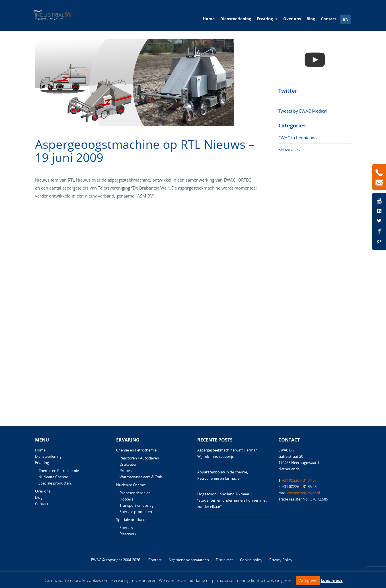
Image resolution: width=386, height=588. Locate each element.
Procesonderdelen (135, 493)
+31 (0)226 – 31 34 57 (299, 480)
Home (209, 19)
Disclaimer (224, 560)
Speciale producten (55, 483)
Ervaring (265, 19)
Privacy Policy (281, 560)
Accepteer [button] (308, 581)
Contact (328, 19)
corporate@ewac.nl (304, 493)
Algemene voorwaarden (189, 560)
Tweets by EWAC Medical (303, 111)
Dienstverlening (236, 19)
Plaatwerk (128, 534)
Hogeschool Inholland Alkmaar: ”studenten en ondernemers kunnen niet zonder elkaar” (232, 500)
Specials (126, 528)
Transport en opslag (136, 505)
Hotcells (126, 499)
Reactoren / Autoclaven (139, 458)
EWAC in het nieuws (298, 138)
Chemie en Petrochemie (59, 471)
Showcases (289, 149)
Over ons (292, 19)
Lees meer (332, 580)
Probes (126, 471)
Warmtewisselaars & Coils (141, 477)
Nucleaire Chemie (53, 477)
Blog (311, 19)
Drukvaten (129, 464)
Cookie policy (251, 560)
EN (346, 19)
